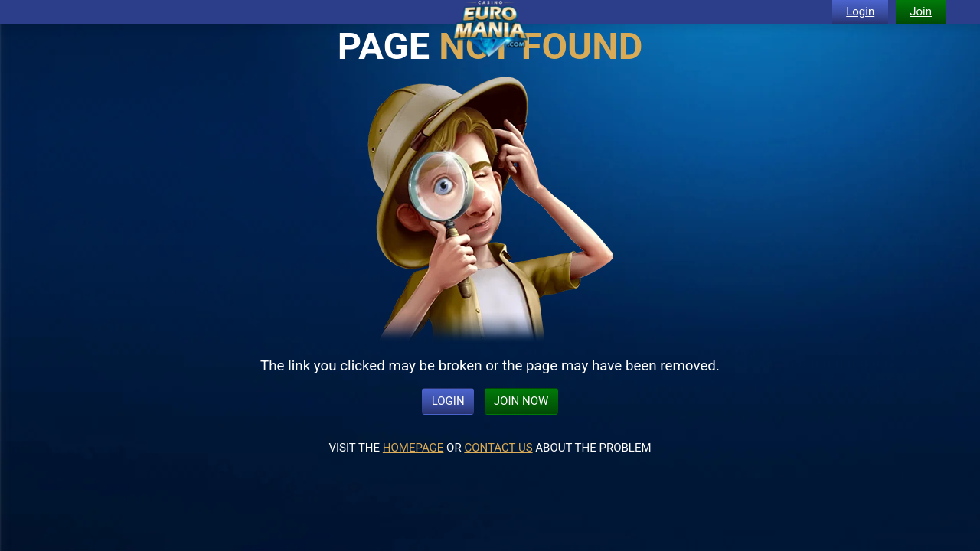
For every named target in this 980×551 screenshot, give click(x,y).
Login (860, 11)
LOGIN (448, 401)
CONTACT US (498, 448)
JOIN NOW (521, 401)
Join (921, 11)
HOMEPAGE (413, 448)
